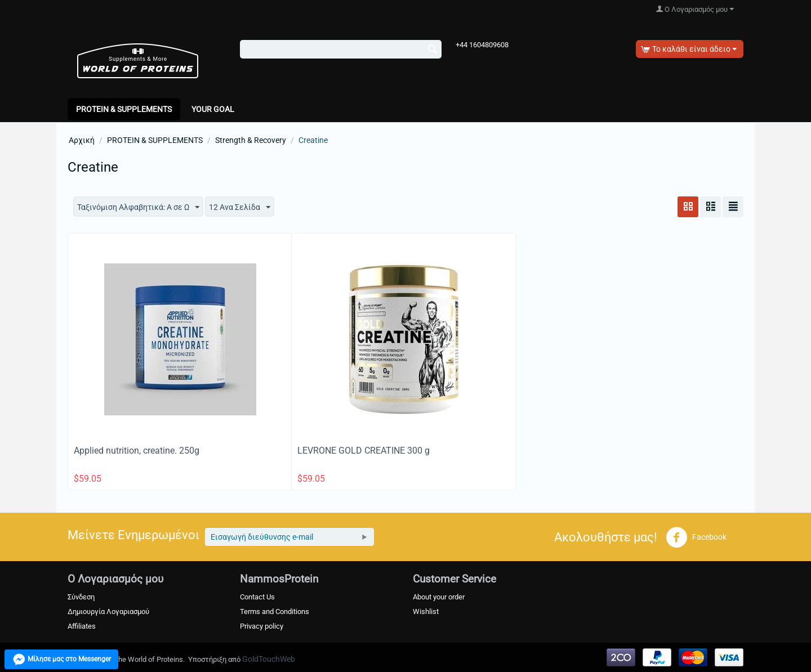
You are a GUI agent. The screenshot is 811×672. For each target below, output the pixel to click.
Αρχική (82, 140)
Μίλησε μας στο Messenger (64, 659)
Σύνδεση (81, 597)
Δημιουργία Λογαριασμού (108, 611)
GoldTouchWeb (269, 659)
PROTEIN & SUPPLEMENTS (124, 109)
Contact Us (257, 597)
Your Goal (213, 109)
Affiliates (82, 626)
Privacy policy (262, 626)
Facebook (696, 537)
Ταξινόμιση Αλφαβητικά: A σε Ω (138, 208)
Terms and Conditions (275, 611)
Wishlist (426, 611)
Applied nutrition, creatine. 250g (137, 451)
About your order (439, 597)
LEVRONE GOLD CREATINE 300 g (364, 451)
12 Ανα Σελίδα (240, 208)
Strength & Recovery (251, 140)
